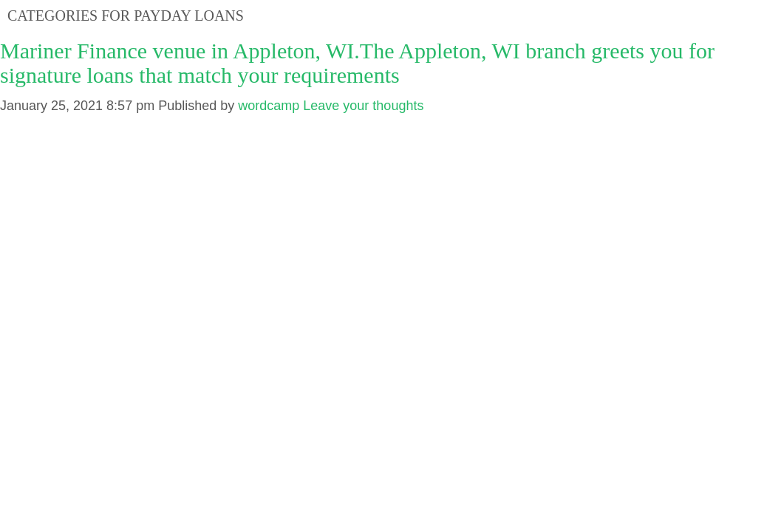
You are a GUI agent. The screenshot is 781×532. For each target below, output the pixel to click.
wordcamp (269, 106)
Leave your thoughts (363, 106)
